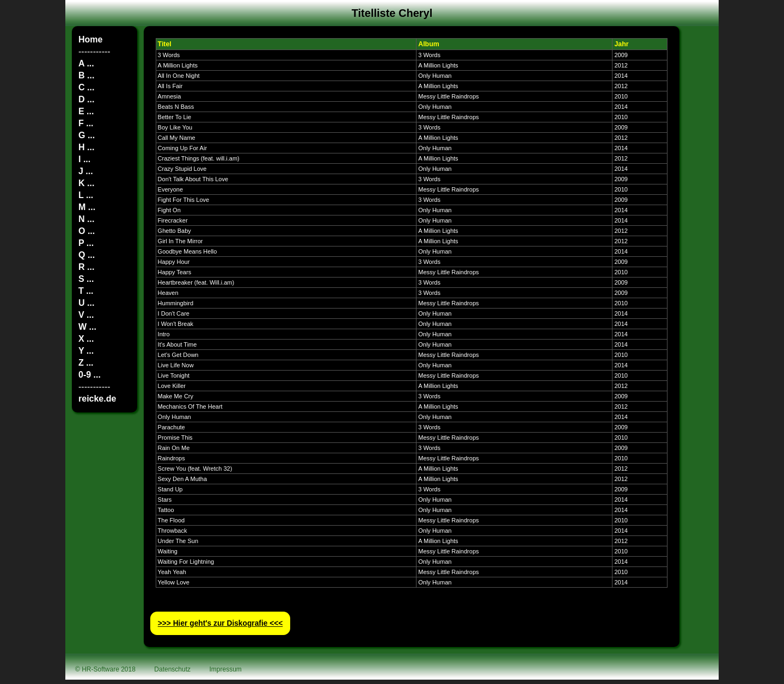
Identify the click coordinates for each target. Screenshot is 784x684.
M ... (87, 207)
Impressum (226, 669)
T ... (86, 291)
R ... (86, 267)
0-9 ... (90, 375)
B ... (86, 75)
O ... (87, 231)
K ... (86, 183)
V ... (86, 315)
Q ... (87, 255)
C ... (86, 87)
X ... (86, 339)
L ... (86, 195)
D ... (86, 99)
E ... (86, 111)
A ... (86, 63)
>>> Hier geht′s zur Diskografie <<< (220, 623)
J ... (86, 171)
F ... (86, 123)
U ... (86, 303)
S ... (86, 279)
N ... (86, 219)
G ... (87, 135)
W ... (87, 327)
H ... (86, 147)
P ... (86, 243)
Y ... (86, 351)
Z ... (86, 363)
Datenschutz (172, 669)
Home (90, 39)
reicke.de (97, 399)
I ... (84, 159)
